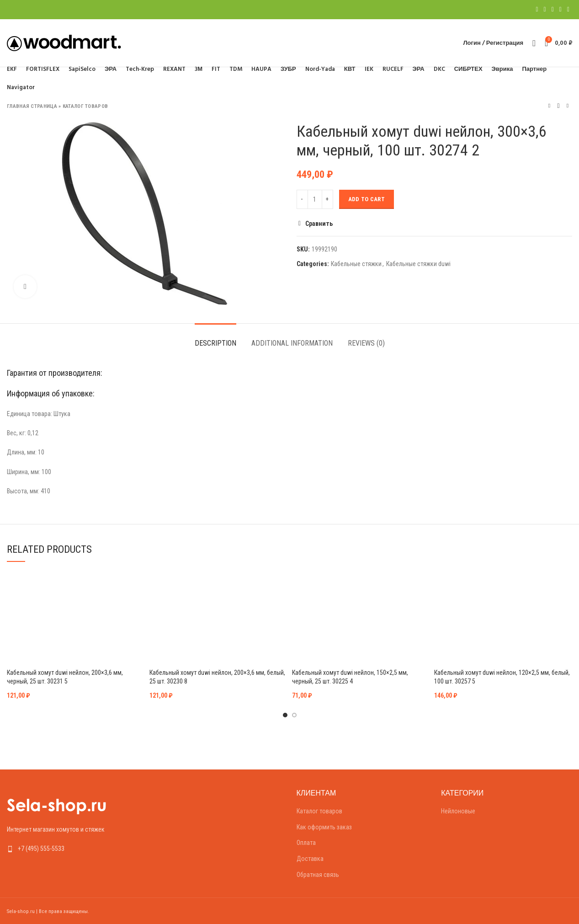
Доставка (310, 859)
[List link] (72, 849)
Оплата (306, 843)
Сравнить (319, 224)
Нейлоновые (458, 811)
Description (215, 343)
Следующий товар (568, 106)
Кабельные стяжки (356, 264)
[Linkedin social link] (560, 10)
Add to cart (367, 199)
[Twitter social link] (545, 10)
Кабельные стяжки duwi (418, 264)
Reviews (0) (366, 343)
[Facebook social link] (537, 10)
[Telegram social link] (568, 10)
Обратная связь (318, 875)
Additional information (292, 343)
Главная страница (32, 106)
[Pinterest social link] (553, 10)
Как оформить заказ (324, 827)
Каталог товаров (85, 106)
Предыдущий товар (549, 106)
